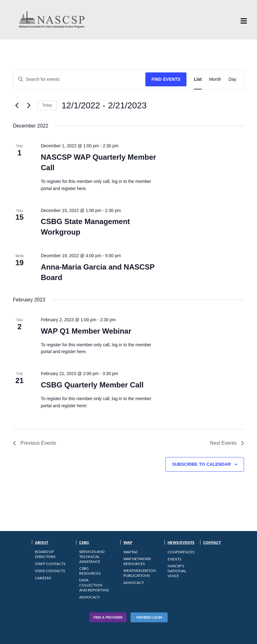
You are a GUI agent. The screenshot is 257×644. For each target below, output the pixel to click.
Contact (212, 542)
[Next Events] (29, 106)
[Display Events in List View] (198, 79)
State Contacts (50, 571)
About (42, 542)
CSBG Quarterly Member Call (92, 385)
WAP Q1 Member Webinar (86, 331)
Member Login (149, 617)
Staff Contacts (50, 564)
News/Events (181, 542)
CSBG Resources (90, 571)
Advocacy (90, 597)
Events (174, 559)
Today (47, 105)
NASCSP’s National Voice (177, 571)
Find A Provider (108, 617)
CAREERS (43, 578)
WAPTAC (131, 552)
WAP (128, 542)
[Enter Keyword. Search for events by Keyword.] (79, 79)
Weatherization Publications (140, 573)
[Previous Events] (17, 106)
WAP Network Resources (137, 561)
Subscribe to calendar (201, 464)
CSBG (84, 542)
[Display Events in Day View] (232, 79)
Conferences (181, 552)
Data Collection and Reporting (94, 585)
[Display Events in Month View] (215, 79)
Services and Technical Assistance (92, 557)
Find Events (166, 79)
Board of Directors (45, 554)
